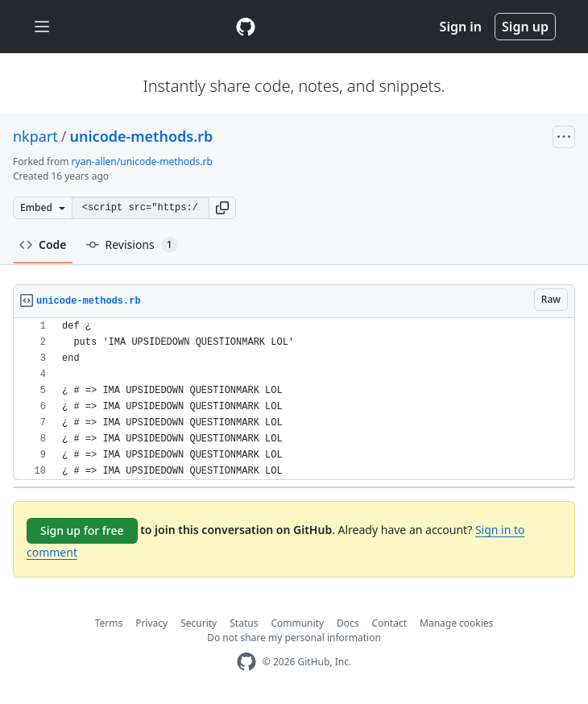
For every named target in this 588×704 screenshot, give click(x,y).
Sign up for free (82, 530)
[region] (294, 399)
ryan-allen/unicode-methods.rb (142, 162)
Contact (389, 623)
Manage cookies (456, 623)
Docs (348, 623)
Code (43, 244)
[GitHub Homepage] (246, 662)
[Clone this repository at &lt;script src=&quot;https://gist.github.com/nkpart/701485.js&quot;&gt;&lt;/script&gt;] (140, 208)
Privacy (151, 623)
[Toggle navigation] (42, 27)
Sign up (525, 27)
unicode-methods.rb (142, 136)
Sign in (461, 27)
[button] (222, 208)
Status (244, 623)
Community (297, 623)
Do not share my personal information (294, 638)
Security (199, 623)
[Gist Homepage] (246, 27)
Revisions (132, 245)
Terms (109, 623)
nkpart (35, 136)
